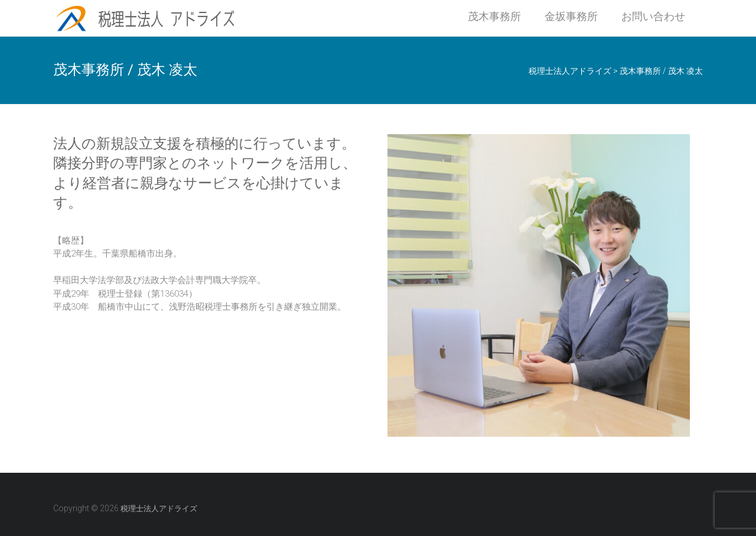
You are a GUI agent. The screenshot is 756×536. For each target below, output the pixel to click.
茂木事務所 (494, 16)
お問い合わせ (653, 16)
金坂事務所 (571, 16)
